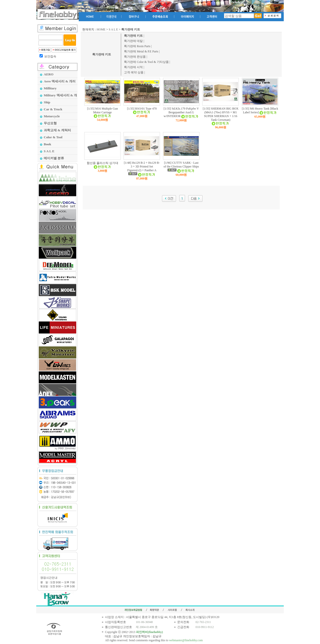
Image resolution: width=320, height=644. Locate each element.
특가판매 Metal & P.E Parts (141, 51)
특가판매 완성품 (135, 57)
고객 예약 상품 (134, 72)
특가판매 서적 (133, 67)
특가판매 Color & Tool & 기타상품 (146, 62)
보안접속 (50, 56)
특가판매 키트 (102, 54)
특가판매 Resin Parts (137, 46)
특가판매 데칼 (133, 41)
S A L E (113, 29)
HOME (101, 29)
